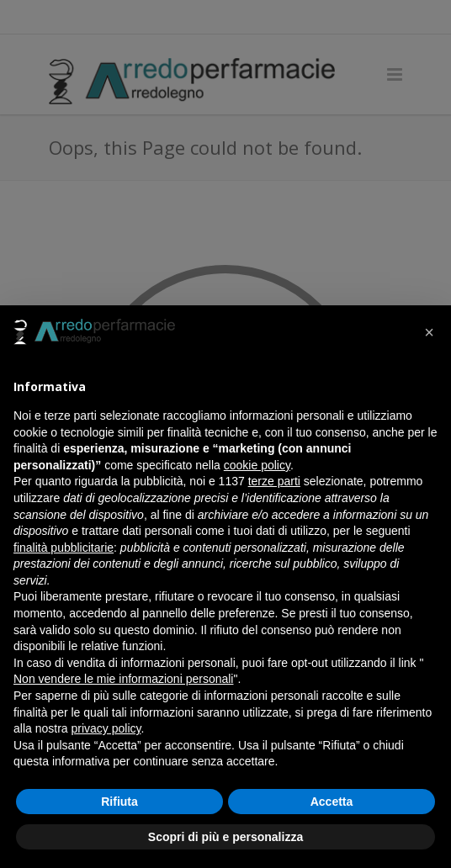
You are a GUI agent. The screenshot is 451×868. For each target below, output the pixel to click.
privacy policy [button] (106, 728)
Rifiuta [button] (119, 802)
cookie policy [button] (257, 465)
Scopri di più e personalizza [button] (225, 837)
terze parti (274, 481)
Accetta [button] (332, 802)
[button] (429, 332)
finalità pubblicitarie (64, 548)
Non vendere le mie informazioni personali (123, 679)
